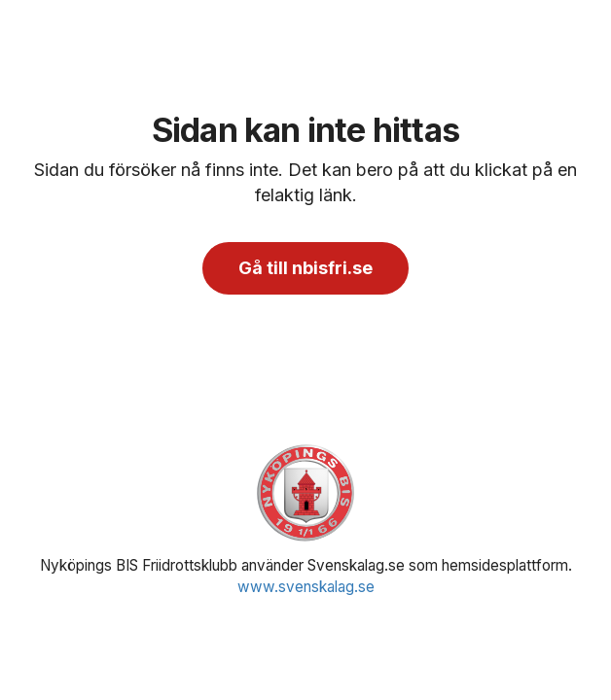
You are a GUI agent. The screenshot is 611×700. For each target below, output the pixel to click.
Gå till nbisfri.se (305, 268)
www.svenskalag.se (306, 587)
